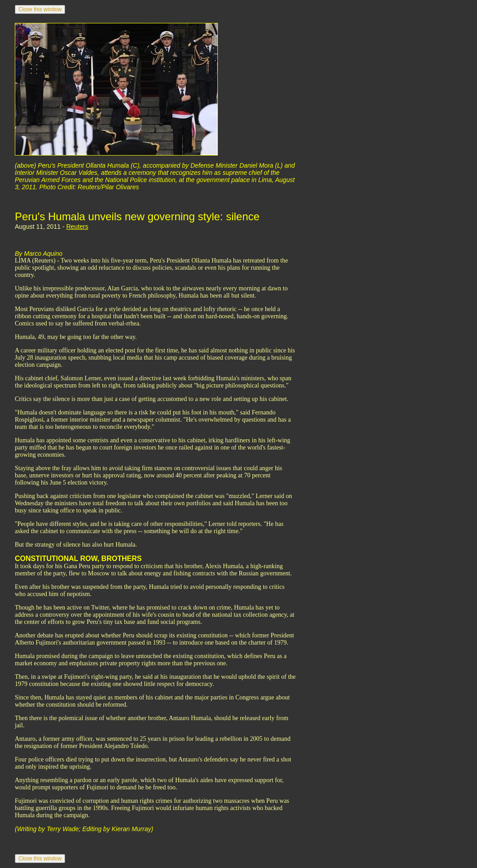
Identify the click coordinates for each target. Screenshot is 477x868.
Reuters (77, 227)
